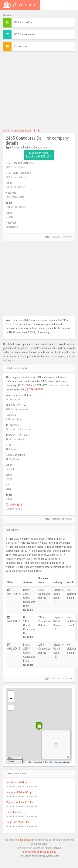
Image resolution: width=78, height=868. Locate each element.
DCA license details (25, 34)
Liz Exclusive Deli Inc (17, 782)
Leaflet (29, 762)
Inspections (21, 46)
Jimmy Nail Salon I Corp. (19, 792)
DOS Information (23, 22)
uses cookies (25, 840)
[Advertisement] (35, 90)
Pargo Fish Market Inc (18, 822)
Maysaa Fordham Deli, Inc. (20, 802)
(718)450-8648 (35, 389)
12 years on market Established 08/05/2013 (39, 155)
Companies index (22, 131)
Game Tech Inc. (14, 812)
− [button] (11, 699)
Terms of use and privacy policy (39, 852)
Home (6, 131)
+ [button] (11, 693)
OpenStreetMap (53, 762)
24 (39, 131)
